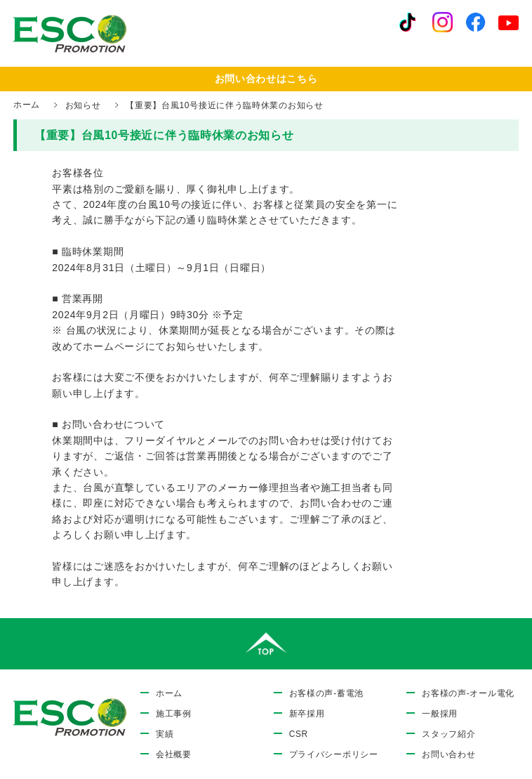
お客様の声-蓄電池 (326, 693)
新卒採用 (307, 714)
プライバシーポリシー (334, 754)
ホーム (27, 105)
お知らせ (83, 105)
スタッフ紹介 (448, 734)
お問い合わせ (448, 754)
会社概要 (174, 754)
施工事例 (174, 714)
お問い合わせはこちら (266, 79)
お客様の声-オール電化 (468, 693)
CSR (299, 734)
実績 (165, 734)
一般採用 (440, 714)
